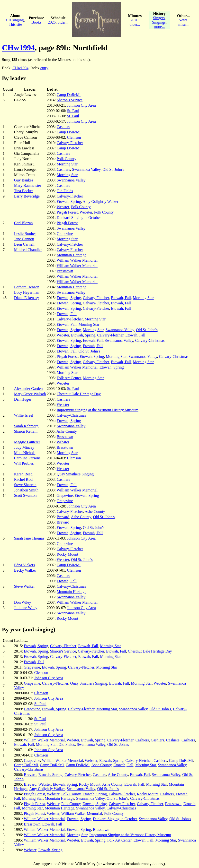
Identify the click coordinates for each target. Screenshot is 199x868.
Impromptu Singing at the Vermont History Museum (98, 410)
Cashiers (63, 127)
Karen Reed (23, 474)
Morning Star (67, 164)
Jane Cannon (24, 239)
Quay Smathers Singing (75, 474)
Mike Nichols (25, 453)
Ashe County (67, 431)
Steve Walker (24, 586)
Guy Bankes (24, 180)
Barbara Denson (27, 287)
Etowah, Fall (121, 298)
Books (36, 22)
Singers (159, 18)
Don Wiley (23, 602)
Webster (63, 207)
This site (15, 24)
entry (44, 68)
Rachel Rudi (24, 479)
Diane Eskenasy (27, 298)
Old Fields (65, 191)
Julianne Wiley (26, 608)
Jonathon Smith (26, 490)
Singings (159, 22)
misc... (183, 24)
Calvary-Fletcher (70, 143)
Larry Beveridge (27, 196)
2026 (52, 22)
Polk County (66, 159)
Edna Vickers (24, 565)
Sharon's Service (70, 100)
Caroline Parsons (27, 458)
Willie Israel (24, 415)
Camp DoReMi (69, 95)
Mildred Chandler (28, 250)
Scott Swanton (25, 495)
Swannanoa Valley (86, 169)
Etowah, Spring (69, 202)
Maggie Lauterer (27, 442)
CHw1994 (18, 48)
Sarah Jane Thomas (29, 538)
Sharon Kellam (26, 431)
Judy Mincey (24, 447)
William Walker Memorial (77, 260)
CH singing (15, 20)
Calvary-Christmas (150, 340)
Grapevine (65, 234)
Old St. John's (113, 169)
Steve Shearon (25, 485)
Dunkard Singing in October (79, 218)
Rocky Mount (67, 554)
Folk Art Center (69, 378)
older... (63, 22)
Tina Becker (24, 191)
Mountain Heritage (71, 255)
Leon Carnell (24, 244)
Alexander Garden (28, 389)
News (183, 20)
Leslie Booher (25, 234)
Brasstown (65, 271)
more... (159, 27)
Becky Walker (25, 570)
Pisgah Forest (67, 212)
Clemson (74, 137)
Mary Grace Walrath (30, 394)
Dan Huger (23, 399)
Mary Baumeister (28, 185)
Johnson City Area (81, 105)
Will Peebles (24, 463)
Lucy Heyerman (27, 292)
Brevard (63, 517)
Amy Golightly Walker (101, 202)
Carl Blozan (23, 223)
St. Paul (73, 111)
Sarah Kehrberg (26, 426)
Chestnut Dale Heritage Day (79, 394)
